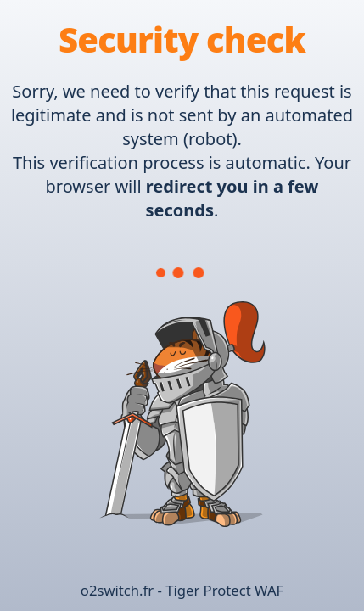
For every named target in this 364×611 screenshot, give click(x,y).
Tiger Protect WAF (224, 590)
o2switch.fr (117, 590)
